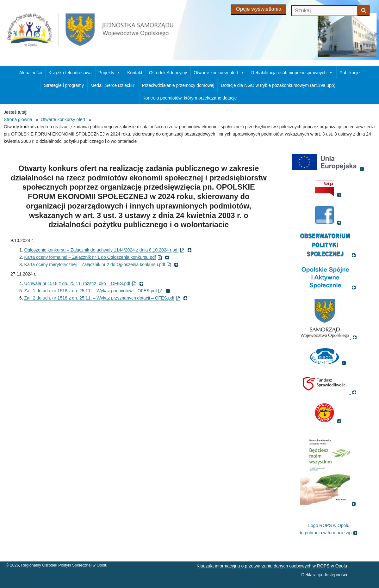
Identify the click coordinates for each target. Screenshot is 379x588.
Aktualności (31, 73)
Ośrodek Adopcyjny (168, 73)
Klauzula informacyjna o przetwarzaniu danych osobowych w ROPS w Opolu (272, 566)
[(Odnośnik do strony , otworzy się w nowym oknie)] (329, 287)
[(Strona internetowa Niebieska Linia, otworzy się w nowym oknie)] (329, 363)
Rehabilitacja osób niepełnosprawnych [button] (292, 73)
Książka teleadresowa (70, 73)
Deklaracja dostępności (324, 575)
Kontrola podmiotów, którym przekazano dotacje (189, 98)
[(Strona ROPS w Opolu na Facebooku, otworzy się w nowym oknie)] (329, 222)
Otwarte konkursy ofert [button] (219, 73)
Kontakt (135, 73)
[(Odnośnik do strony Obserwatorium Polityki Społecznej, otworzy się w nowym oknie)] (329, 255)
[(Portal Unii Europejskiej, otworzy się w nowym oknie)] (329, 169)
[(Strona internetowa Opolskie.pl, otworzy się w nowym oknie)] (329, 337)
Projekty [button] (110, 73)
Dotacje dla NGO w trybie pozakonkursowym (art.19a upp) (278, 85)
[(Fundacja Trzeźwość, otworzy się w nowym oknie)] (329, 421)
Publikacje (350, 73)
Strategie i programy (64, 85)
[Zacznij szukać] (363, 11)
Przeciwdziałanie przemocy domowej (178, 85)
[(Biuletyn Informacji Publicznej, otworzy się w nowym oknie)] (329, 195)
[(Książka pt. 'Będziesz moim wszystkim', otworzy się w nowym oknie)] (329, 504)
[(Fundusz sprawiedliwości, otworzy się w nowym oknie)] (329, 392)
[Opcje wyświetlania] (259, 10)
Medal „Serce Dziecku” (113, 85)
